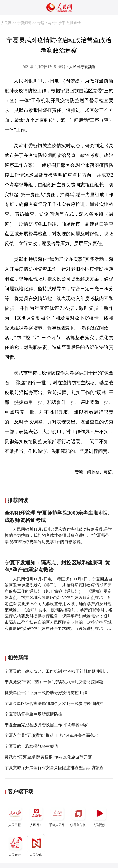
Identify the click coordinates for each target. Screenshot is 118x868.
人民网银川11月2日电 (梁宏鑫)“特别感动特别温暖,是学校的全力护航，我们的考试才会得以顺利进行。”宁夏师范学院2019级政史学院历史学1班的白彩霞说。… (58, 535)
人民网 (6, 23)
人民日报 (15, 816)
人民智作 (36, 845)
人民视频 (99, 816)
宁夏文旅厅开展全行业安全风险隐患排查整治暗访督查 (54, 768)
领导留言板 (78, 816)
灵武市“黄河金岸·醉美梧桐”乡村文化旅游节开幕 (48, 757)
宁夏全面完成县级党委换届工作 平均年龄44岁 (46, 725)
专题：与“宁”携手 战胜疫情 (59, 23)
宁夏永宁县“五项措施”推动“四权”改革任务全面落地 (51, 735)
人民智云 (15, 845)
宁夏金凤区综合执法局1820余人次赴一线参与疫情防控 (54, 703)
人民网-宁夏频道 (82, 67)
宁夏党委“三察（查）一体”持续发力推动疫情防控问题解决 (58, 682)
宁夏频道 (24, 23)
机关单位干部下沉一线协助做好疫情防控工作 (46, 693)
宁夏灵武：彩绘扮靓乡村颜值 (31, 746)
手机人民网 (57, 816)
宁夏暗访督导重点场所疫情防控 (33, 714)
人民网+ (36, 816)
